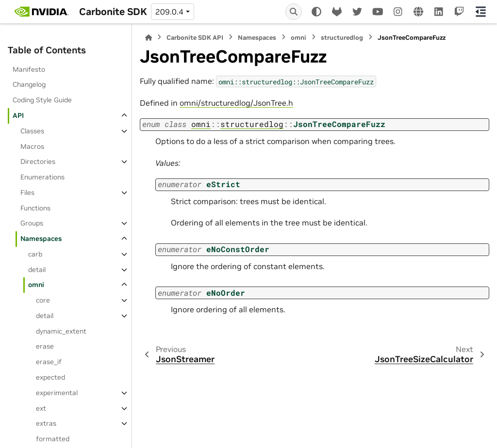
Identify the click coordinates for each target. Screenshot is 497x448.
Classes (32, 131)
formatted (53, 439)
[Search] (294, 12)
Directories (38, 161)
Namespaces (41, 239)
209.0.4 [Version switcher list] (169, 12)
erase (45, 346)
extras (46, 423)
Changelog (29, 84)
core (43, 300)
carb (35, 254)
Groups (32, 223)
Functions (35, 208)
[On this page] (481, 12)
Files (27, 192)
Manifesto (29, 69)
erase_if (49, 362)
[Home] (149, 38)
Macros (32, 146)
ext (41, 408)
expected (50, 377)
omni (36, 285)
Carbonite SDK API (195, 38)
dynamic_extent (61, 331)
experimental (57, 393)
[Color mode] (316, 12)
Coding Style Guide (42, 100)
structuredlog (342, 38)
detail (37, 270)
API (18, 115)
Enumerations (42, 177)
